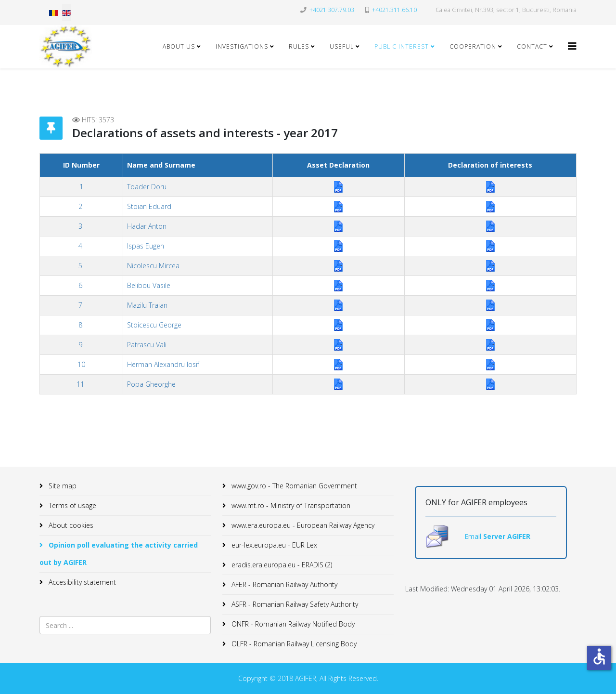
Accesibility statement (81, 582)
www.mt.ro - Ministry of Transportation (290, 505)
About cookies (70, 525)
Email (474, 536)
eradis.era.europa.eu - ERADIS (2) (281, 565)
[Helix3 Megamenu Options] (572, 46)
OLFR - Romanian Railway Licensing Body (293, 644)
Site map (62, 486)
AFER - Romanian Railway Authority (283, 584)
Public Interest (402, 46)
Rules (299, 46)
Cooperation (473, 46)
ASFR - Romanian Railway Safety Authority (294, 604)
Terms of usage (71, 505)
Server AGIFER (507, 536)
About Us (179, 46)
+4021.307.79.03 (332, 10)
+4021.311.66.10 (394, 10)
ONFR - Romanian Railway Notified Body (292, 624)
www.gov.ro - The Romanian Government (293, 486)
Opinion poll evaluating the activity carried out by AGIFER (119, 554)
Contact (532, 46)
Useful (342, 46)
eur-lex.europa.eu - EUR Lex (273, 545)
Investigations (242, 46)
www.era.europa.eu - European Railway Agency (302, 525)
